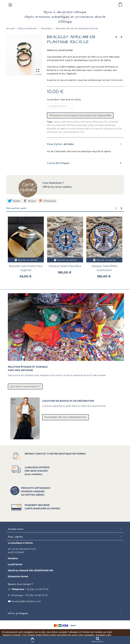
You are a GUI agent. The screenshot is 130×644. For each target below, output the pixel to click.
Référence (53, 50)
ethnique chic (100, 122)
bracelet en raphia (57, 129)
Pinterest (48, 201)
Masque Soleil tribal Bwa (65, 266)
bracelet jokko (86, 125)
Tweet (14, 201)
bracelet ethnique (67, 125)
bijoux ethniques (64, 122)
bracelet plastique (105, 125)
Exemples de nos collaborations (65, 417)
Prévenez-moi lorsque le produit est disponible (80, 115)
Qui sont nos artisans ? (25, 386)
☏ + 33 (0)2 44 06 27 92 (28, 589)
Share (30, 201)
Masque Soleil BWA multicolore (104, 268)
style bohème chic (74, 132)
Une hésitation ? (54, 183)
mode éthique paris (79, 129)
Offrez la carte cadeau (57, 187)
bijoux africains (83, 122)
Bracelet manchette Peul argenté (26, 268)
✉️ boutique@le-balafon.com (24, 601)
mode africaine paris (103, 129)
